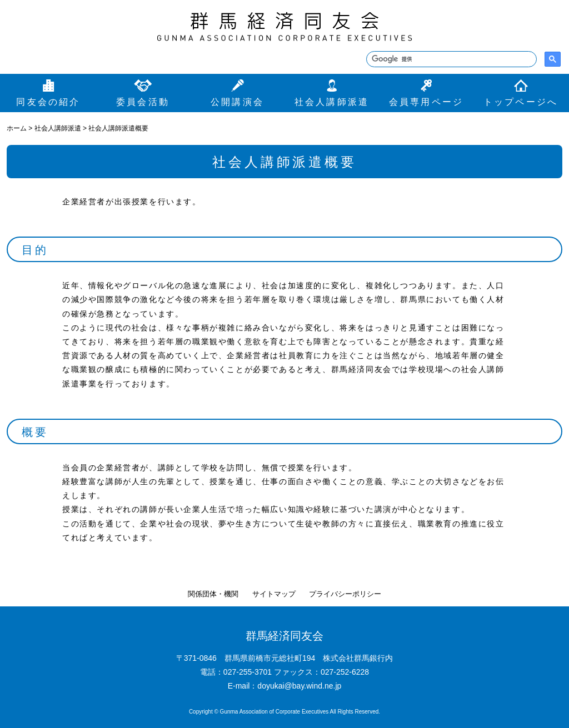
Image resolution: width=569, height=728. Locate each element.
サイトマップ (274, 594)
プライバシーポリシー (345, 594)
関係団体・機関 (213, 594)
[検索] (450, 59)
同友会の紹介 (48, 102)
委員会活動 (143, 102)
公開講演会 (237, 102)
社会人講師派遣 (332, 102)
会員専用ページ (426, 102)
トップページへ (521, 102)
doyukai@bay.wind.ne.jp (299, 686)
